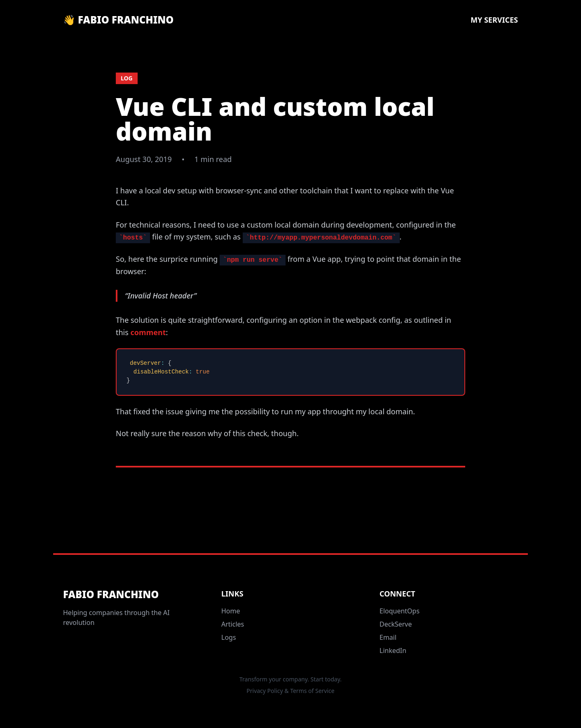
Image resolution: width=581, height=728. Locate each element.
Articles (233, 624)
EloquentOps (399, 611)
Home (231, 611)
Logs (229, 637)
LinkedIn (393, 651)
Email (388, 637)
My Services (494, 20)
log (127, 78)
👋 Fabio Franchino (118, 20)
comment (148, 332)
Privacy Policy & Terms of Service (290, 691)
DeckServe (396, 624)
